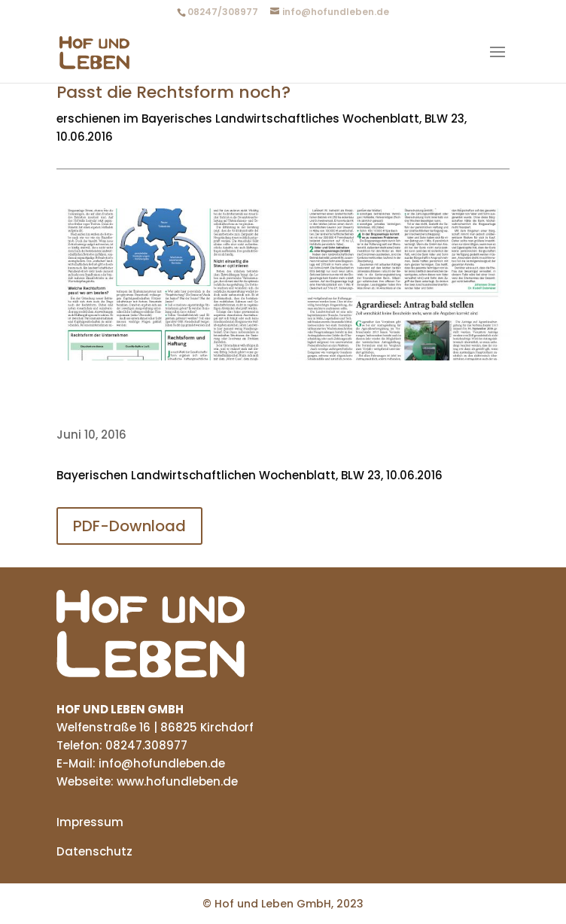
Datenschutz (94, 851)
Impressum (90, 822)
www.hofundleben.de (177, 781)
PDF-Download (129, 526)
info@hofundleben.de (160, 763)
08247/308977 (223, 12)
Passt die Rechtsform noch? (173, 92)
